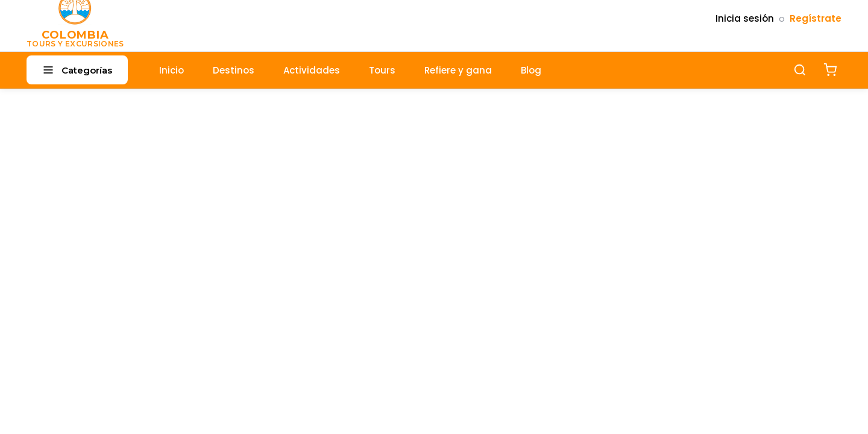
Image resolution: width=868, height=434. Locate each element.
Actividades (312, 70)
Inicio (171, 70)
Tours (382, 70)
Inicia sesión (745, 18)
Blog (531, 70)
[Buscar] (800, 70)
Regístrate (816, 18)
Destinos (234, 70)
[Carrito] (830, 70)
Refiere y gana (458, 70)
